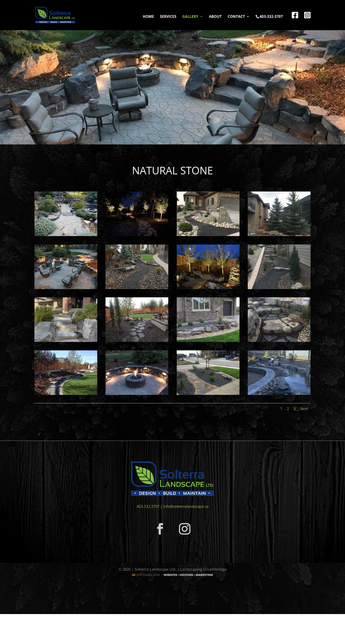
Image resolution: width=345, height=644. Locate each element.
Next (304, 409)
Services (168, 17)
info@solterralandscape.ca (186, 506)
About (215, 17)
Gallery (190, 17)
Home (148, 17)
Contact (236, 17)
